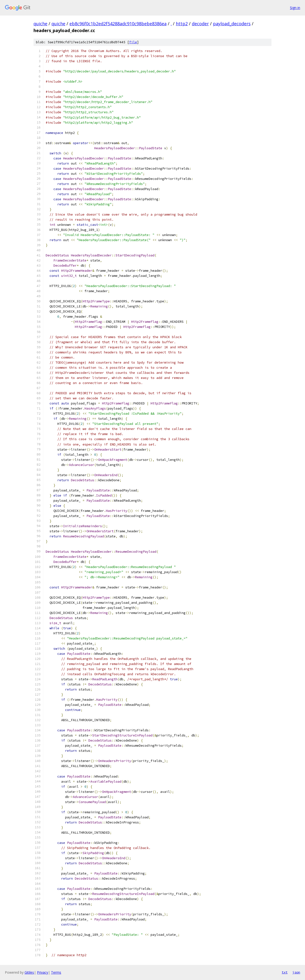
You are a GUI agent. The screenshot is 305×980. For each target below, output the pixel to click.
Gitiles (29, 972)
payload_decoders (232, 24)
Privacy (42, 972)
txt (285, 972)
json (296, 972)
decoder (200, 24)
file (133, 42)
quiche (40, 24)
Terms (56, 972)
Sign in (295, 8)
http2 (182, 24)
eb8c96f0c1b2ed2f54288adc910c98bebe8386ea (118, 24)
